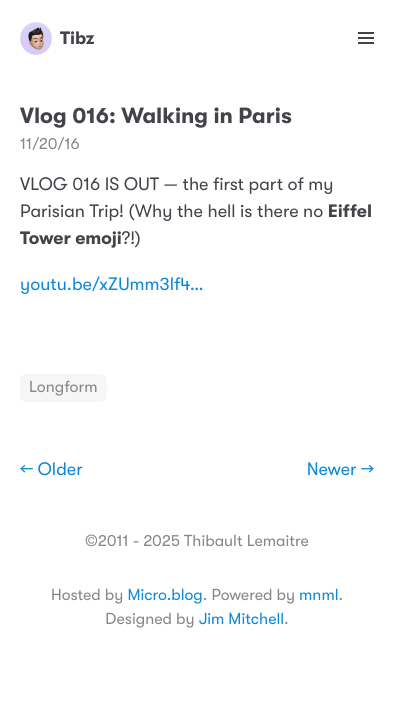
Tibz (57, 38)
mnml (318, 595)
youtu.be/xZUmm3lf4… (112, 285)
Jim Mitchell (241, 619)
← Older (51, 470)
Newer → (340, 470)
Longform (63, 387)
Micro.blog (164, 595)
